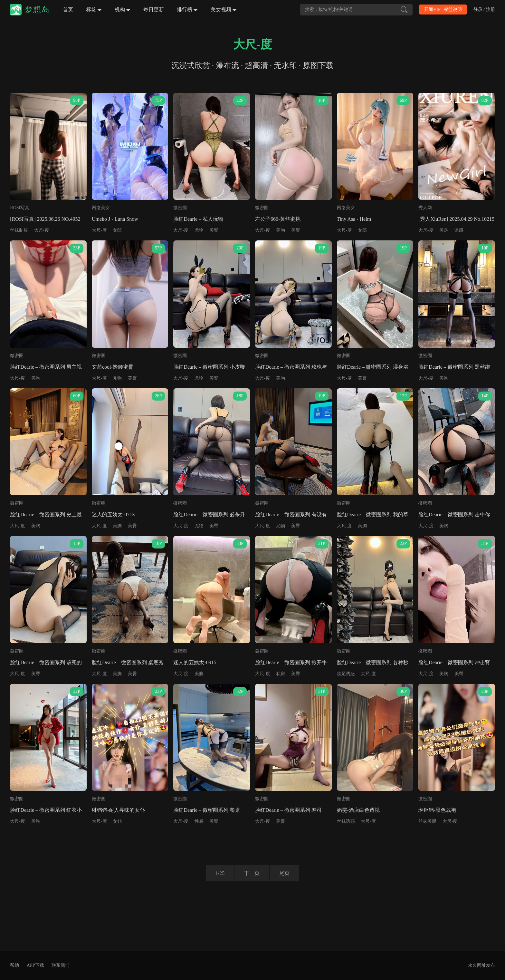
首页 (68, 10)
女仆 (117, 821)
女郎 (117, 230)
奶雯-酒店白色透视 (358, 810)
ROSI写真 (20, 208)
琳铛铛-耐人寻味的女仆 (118, 810)
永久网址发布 (481, 965)
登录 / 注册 (484, 10)
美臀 (214, 230)
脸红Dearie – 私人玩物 (198, 219)
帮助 (14, 965)
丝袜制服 (19, 230)
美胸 (281, 230)
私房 (281, 674)
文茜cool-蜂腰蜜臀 (113, 367)
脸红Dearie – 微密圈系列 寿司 (288, 810)
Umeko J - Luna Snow (115, 219)
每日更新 (154, 10)
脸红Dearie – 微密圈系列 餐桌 (207, 810)
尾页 (284, 873)
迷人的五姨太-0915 (195, 662)
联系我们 (61, 965)
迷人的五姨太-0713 (113, 514)
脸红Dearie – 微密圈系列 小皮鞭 (209, 367)
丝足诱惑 (346, 674)
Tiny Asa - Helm (354, 219)
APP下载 (35, 965)
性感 (199, 821)
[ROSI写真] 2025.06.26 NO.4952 (45, 219)
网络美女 (101, 208)
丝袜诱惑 (346, 821)
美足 (444, 230)
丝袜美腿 (427, 821)
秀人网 (425, 208)
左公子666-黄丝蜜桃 (278, 219)
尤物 (199, 230)
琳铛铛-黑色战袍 (437, 810)
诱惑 (459, 230)
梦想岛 (37, 10)
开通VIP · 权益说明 (443, 10)
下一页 (252, 873)
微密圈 (180, 208)
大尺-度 (42, 230)
